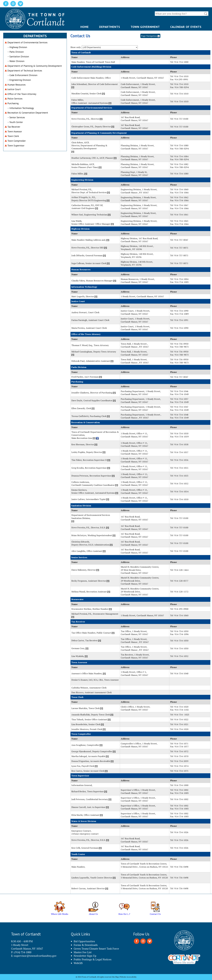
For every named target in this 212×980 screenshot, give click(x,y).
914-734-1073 (181, 771)
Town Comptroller (17, 141)
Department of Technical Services (25, 71)
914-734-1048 (181, 415)
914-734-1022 (181, 719)
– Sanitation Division (18, 56)
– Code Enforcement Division (22, 75)
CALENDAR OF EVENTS (186, 27)
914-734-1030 (181, 631)
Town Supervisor (16, 145)
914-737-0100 (181, 119)
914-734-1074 (181, 766)
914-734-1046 (181, 391)
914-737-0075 (181, 248)
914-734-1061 (181, 215)
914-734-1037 (181, 399)
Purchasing (13, 103)
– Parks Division (16, 52)
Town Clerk (13, 136)
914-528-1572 (181, 592)
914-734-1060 (181, 189)
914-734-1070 (181, 756)
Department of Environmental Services (27, 42)
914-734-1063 (181, 221)
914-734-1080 (181, 145)
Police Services (15, 99)
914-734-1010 (181, 76)
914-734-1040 (181, 673)
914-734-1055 (181, 468)
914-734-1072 (181, 751)
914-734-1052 (181, 484)
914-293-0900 (181, 609)
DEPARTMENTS (110, 27)
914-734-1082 (181, 164)
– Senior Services (16, 117)
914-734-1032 (181, 656)
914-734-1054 (181, 491)
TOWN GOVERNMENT (145, 27)
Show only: (76, 47)
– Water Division (16, 61)
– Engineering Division (19, 80)
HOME (85, 27)
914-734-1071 (181, 744)
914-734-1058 (181, 444)
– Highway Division (17, 47)
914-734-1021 (181, 724)
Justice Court (14, 89)
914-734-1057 (181, 452)
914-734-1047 (181, 407)
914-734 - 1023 (182, 715)
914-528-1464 (181, 570)
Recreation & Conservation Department (28, 113)
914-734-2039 (181, 761)
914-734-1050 (181, 433)
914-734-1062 (181, 197)
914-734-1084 (181, 156)
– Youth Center (15, 122)
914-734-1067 (181, 205)
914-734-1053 (181, 476)
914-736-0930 (181, 344)
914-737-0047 (181, 240)
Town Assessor (15, 131)
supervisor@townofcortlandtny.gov (35, 956)
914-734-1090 (181, 311)
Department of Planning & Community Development (35, 66)
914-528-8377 (181, 581)
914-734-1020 (181, 707)
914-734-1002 (181, 790)
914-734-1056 (181, 460)
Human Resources (16, 85)
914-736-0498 (181, 867)
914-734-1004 (181, 279)
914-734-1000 (181, 62)
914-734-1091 (181, 320)
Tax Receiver (14, 127)
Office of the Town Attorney (22, 94)
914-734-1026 (181, 832)
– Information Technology (21, 108)
